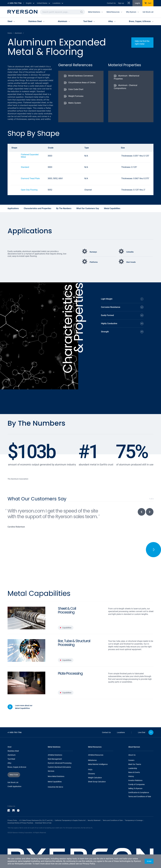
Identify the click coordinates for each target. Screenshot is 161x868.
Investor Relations (135, 768)
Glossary (92, 762)
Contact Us (111, 3)
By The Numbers (64, 208)
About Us (132, 743)
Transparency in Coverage (134, 808)
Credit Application (14, 774)
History (131, 764)
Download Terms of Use (43, 811)
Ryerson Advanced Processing (60, 751)
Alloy (9, 751)
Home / (11, 33)
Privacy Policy (89, 864)
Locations (121, 720)
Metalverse (92, 748)
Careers (131, 748)
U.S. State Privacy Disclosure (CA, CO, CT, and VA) (36, 808)
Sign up (121, 3)
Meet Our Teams (135, 752)
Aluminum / (19, 33)
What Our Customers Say (88, 208)
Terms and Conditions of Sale (140, 785)
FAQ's (90, 758)
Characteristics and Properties (37, 208)
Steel (9, 735)
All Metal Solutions (55, 743)
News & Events (134, 760)
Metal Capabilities (112, 208)
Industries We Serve (55, 775)
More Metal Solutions (56, 764)
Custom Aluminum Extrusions (59, 755)
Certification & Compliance (139, 781)
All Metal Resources (96, 743)
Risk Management (55, 747)
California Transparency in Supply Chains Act (70, 808)
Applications (13, 208)
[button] (149, 861)
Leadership (133, 756)
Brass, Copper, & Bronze (17, 755)
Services (51, 759)
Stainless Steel (13, 739)
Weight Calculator (95, 766)
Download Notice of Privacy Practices (20, 811)
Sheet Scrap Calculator (97, 770)
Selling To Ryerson (135, 776)
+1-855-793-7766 (15, 3)
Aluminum (12, 743)
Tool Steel (11, 747)
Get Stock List (148, 12)
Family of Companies (136, 772)
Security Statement (94, 808)
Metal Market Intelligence (98, 752)
